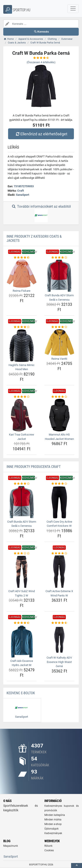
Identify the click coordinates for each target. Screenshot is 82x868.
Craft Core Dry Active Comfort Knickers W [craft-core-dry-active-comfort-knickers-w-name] (59, 524)
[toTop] (77, 866)
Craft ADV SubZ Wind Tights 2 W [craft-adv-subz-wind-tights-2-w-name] (22, 593)
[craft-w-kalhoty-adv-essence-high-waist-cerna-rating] (59, 623)
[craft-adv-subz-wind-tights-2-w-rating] (22, 553)
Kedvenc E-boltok (21, 693)
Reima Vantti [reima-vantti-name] (59, 359)
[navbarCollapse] (73, 9)
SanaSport (23, 195)
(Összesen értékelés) (41, 62)
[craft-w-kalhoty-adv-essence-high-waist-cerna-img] (59, 640)
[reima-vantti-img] (59, 342)
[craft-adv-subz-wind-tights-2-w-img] (22, 572)
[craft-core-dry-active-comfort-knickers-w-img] (59, 502)
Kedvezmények (53, 833)
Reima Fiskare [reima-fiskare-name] (22, 291)
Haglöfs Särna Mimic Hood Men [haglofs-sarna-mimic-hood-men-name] (22, 367)
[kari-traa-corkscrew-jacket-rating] (22, 397)
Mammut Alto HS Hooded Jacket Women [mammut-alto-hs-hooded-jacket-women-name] (59, 437)
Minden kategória (55, 815)
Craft (21, 191)
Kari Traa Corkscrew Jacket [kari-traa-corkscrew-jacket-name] (22, 437)
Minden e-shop (53, 824)
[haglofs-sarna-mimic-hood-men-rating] (22, 327)
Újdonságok (51, 829)
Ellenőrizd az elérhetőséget (41, 134)
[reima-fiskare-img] (22, 273)
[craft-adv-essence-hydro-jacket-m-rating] (22, 623)
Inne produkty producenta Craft (34, 467)
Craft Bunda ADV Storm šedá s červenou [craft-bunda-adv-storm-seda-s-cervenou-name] (59, 297)
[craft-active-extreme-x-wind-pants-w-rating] (59, 553)
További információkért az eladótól (41, 213)
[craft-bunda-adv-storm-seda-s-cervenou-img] (59, 276)
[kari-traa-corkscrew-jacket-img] (22, 415)
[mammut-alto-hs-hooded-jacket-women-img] (59, 415)
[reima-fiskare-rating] (22, 258)
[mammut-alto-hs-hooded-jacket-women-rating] (59, 397)
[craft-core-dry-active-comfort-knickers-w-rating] (59, 484)
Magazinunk (11, 846)
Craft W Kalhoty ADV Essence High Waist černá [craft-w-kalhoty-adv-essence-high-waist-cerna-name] (59, 662)
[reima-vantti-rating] (59, 327)
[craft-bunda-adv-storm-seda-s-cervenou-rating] (59, 258)
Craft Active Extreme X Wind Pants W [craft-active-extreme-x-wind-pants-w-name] (59, 593)
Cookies (49, 850)
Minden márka (53, 820)
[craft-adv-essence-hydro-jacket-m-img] (22, 641)
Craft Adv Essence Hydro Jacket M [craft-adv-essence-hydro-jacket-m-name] (22, 663)
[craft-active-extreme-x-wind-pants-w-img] (59, 572)
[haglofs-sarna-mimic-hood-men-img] (22, 346)
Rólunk (48, 846)
